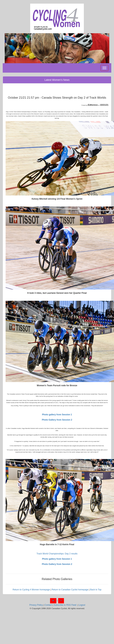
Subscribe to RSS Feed (65, 605)
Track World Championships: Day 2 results (57, 554)
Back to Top (96, 590)
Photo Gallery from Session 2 (57, 420)
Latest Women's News (57, 80)
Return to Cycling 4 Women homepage (31, 590)
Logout (82, 605)
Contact (48, 605)
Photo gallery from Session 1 (57, 415)
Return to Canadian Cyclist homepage (70, 590)
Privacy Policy (36, 605)
